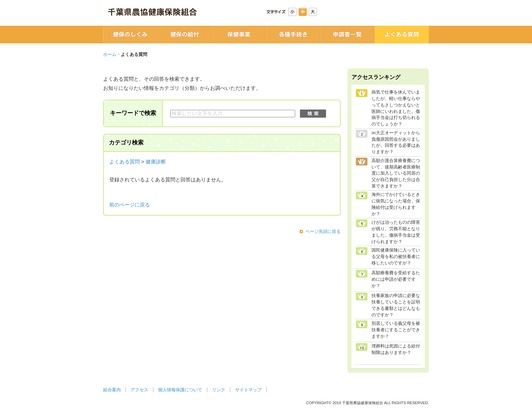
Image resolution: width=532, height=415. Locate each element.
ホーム (110, 54)
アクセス (139, 390)
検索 (313, 114)
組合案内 (112, 390)
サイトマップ (248, 390)
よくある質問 (125, 162)
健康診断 (156, 162)
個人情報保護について (180, 390)
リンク (219, 390)
